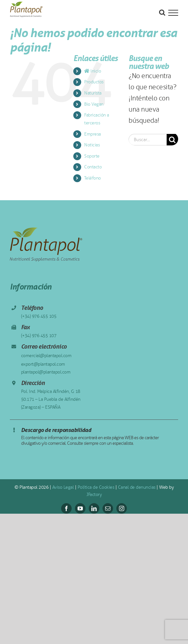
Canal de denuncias (137, 487)
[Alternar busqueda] (162, 12)
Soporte (92, 156)
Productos (94, 82)
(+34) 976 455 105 (39, 316)
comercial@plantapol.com (46, 356)
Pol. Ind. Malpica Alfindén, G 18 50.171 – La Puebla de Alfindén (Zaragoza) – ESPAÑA (51, 399)
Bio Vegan (94, 104)
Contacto (93, 167)
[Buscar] (172, 140)
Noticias (92, 145)
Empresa (93, 134)
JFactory (94, 494)
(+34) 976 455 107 (39, 336)
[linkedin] (94, 508)
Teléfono (93, 178)
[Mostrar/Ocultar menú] (173, 13)
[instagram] (122, 508)
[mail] (108, 508)
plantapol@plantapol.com (46, 372)
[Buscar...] (148, 140)
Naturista (93, 93)
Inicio (93, 71)
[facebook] (66, 508)
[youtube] (80, 508)
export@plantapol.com (43, 364)
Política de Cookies (96, 487)
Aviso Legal (63, 487)
